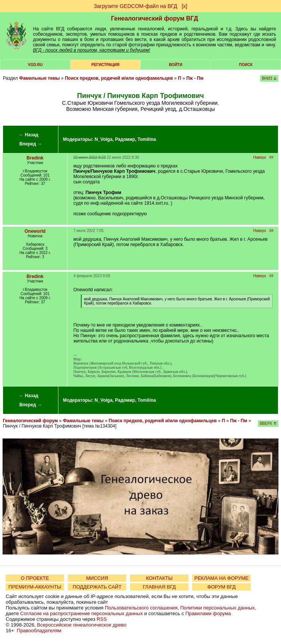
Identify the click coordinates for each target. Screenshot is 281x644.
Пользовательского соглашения (141, 608)
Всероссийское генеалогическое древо (82, 625)
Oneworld (35, 231)
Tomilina (147, 139)
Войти (175, 65)
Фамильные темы (39, 78)
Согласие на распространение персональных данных (81, 613)
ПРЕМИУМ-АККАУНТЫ (35, 587)
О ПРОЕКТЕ (35, 578)
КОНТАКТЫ (159, 578)
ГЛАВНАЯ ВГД (159, 587)
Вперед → (31, 144)
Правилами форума (208, 613)
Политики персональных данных (217, 608)
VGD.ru (35, 65)
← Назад (29, 135)
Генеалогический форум (30, 421)
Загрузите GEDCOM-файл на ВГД (135, 6)
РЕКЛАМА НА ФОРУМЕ (221, 578)
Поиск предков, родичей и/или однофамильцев (119, 78)
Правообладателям (39, 631)
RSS (102, 619)
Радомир (125, 139)
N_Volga (103, 139)
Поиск (246, 65)
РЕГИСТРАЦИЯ (105, 65)
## (271, 157)
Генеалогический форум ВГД (155, 18)
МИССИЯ (97, 578)
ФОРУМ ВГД (222, 587)
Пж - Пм (195, 78)
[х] (184, 6)
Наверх (260, 157)
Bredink (35, 158)
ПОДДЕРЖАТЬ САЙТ (97, 587)
